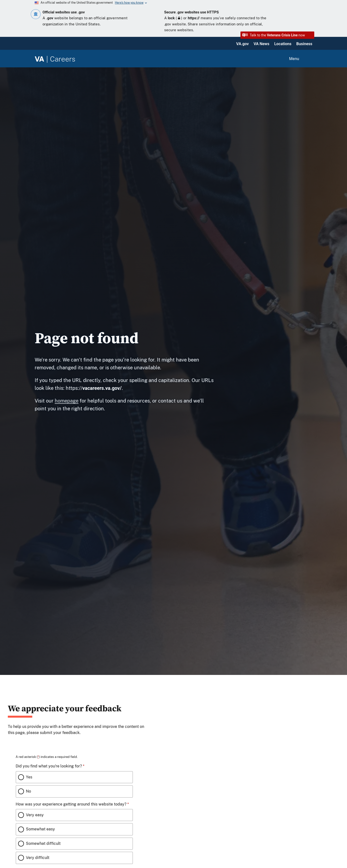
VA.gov (243, 44)
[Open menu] (300, 59)
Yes (29, 777)
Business (304, 44)
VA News (261, 44)
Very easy (35, 815)
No (28, 791)
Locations (283, 44)
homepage (67, 401)
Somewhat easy (40, 829)
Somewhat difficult (43, 843)
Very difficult (38, 858)
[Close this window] (151, 697)
